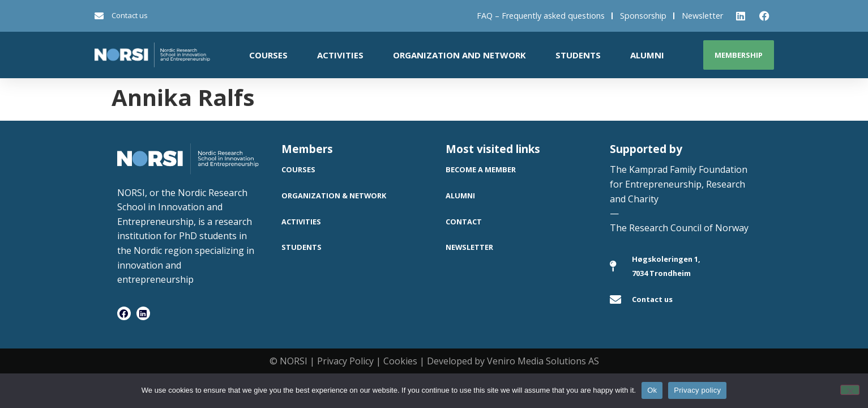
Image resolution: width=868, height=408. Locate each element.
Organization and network (459, 55)
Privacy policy (697, 390)
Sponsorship (643, 16)
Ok (652, 390)
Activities (340, 55)
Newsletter (702, 16)
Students (578, 55)
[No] (850, 390)
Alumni (647, 55)
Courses (268, 55)
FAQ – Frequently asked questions (541, 16)
